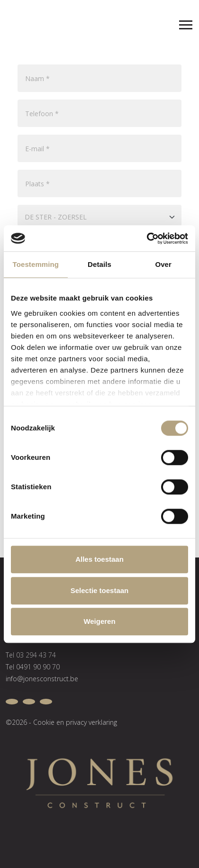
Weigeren (99, 621)
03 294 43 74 (36, 655)
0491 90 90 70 (38, 667)
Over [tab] (163, 264)
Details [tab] (99, 264)
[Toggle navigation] (181, 23)
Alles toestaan (99, 559)
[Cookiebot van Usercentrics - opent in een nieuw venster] (147, 238)
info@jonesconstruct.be (42, 679)
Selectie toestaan (100, 590)
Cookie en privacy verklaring (75, 722)
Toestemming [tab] (36, 264)
